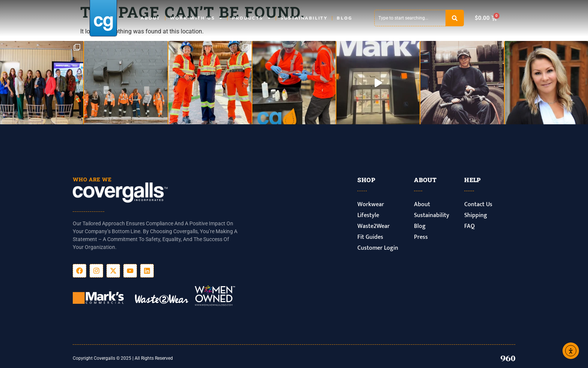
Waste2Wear (373, 226)
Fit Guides (370, 237)
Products (252, 18)
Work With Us (196, 18)
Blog (344, 18)
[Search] (455, 18)
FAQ (469, 226)
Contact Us (478, 204)
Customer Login (378, 248)
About (151, 18)
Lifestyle (368, 215)
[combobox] (410, 18)
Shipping (476, 215)
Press (421, 237)
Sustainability (304, 18)
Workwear (371, 204)
